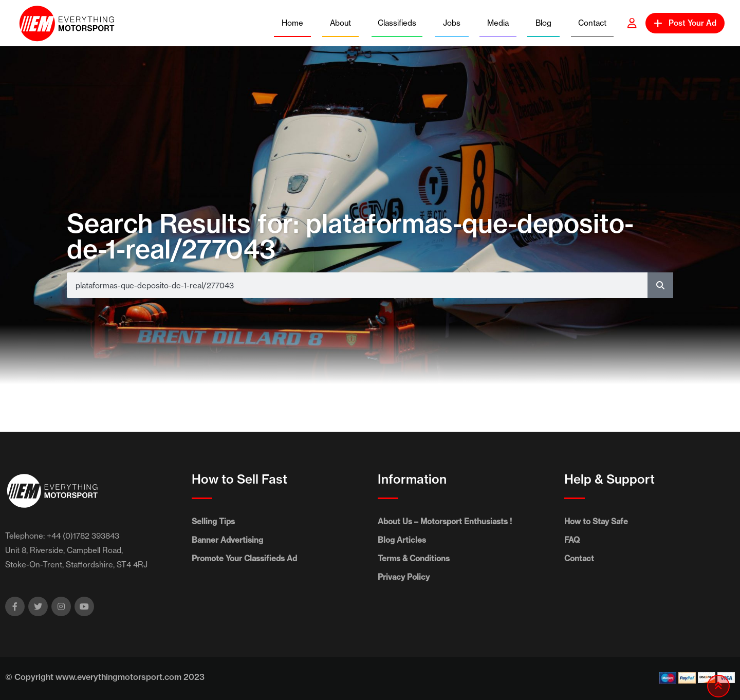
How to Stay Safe (596, 521)
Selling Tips (213, 521)
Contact (592, 23)
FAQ (572, 540)
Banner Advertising (227, 540)
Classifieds (397, 23)
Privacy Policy (404, 577)
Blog (543, 23)
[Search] (660, 285)
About (340, 23)
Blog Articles (402, 540)
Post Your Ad (685, 23)
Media (498, 23)
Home (292, 23)
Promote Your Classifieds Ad (244, 558)
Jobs (452, 23)
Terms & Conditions (414, 558)
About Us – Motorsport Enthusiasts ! (445, 521)
